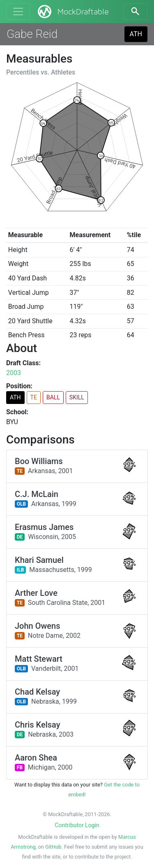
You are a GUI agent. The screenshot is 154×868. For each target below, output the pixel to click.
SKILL (77, 397)
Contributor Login (77, 825)
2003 (14, 373)
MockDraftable (72, 12)
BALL (53, 397)
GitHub (53, 847)
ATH (136, 34)
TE (34, 397)
